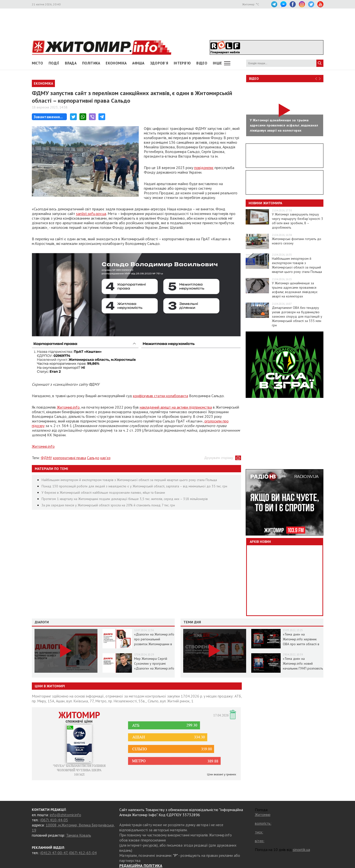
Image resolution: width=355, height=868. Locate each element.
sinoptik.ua (301, 850)
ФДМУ (46, 458)
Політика (91, 63)
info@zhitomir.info (65, 815)
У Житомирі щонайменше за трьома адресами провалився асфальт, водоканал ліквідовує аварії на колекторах (295, 290)
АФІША (138, 63)
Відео (254, 79)
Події (54, 63)
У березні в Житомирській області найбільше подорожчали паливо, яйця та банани (103, 492)
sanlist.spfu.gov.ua (91, 214)
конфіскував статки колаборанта (160, 396)
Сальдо (93, 458)
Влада (71, 63)
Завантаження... (48, 117)
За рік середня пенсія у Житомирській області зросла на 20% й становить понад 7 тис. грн (108, 505)
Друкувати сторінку (219, 458)
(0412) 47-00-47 (54, 853)
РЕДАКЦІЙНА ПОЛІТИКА (141, 866)
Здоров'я (159, 63)
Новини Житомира (265, 203)
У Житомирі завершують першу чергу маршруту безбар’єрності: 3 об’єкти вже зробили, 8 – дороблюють (298, 221)
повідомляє (204, 168)
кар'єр (105, 458)
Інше (217, 63)
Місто (38, 63)
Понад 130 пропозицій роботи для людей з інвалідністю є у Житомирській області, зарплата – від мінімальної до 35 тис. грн (134, 486)
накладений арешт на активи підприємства (176, 407)
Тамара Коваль (79, 835)
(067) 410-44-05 (54, 820)
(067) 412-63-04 (83, 853)
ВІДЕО (202, 63)
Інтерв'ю (182, 63)
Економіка (116, 63)
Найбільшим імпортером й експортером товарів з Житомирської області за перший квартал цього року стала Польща (129, 480)
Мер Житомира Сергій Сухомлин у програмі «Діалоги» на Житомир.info (154, 663)
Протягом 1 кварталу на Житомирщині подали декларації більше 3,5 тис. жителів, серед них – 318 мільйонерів (125, 499)
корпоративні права (69, 458)
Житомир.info (68, 407)
